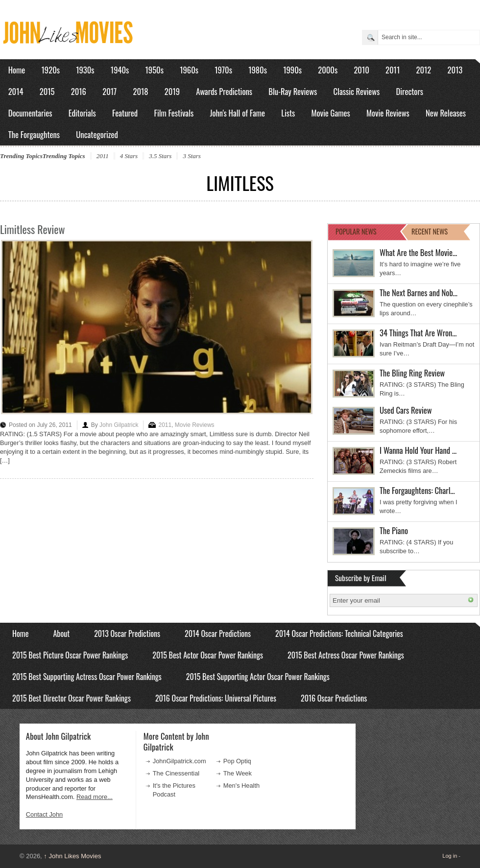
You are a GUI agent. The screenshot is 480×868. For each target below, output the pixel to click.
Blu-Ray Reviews (293, 91)
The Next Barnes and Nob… (419, 293)
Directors (410, 91)
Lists (288, 113)
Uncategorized (97, 134)
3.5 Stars (160, 156)
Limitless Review (33, 229)
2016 (79, 91)
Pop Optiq (237, 761)
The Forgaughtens (34, 134)
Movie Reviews (388, 113)
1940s (120, 70)
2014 (16, 91)
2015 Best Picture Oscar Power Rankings (70, 655)
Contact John (44, 814)
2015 (47, 91)
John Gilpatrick (119, 425)
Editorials (82, 113)
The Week (238, 773)
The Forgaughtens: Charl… (417, 490)
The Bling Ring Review (412, 373)
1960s (189, 70)
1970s (223, 70)
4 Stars (129, 156)
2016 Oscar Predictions (334, 698)
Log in (450, 856)
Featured (125, 113)
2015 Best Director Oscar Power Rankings (72, 698)
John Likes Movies (72, 856)
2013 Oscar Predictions (127, 633)
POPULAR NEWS (356, 231)
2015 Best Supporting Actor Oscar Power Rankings (258, 677)
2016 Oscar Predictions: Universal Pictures (216, 698)
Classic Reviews (357, 91)
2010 (361, 70)
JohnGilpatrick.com (180, 761)
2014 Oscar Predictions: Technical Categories (339, 633)
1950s (155, 70)
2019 (172, 91)
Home (17, 70)
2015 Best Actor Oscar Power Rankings (208, 655)
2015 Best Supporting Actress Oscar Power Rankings (87, 677)
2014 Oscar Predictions (218, 633)
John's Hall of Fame (237, 113)
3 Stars (192, 156)
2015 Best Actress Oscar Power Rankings (346, 655)
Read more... (95, 797)
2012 (423, 70)
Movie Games (331, 113)
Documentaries (30, 113)
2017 (109, 91)
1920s (51, 70)
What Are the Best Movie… (418, 252)
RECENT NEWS (430, 231)
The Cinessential (176, 773)
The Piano (394, 530)
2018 (140, 91)
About (61, 633)
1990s (292, 70)
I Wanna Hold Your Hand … (418, 450)
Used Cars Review (406, 410)
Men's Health (241, 786)
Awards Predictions (224, 91)
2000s (328, 70)
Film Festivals (174, 113)
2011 (393, 70)
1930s (85, 70)
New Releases (446, 113)
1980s (258, 70)
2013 (455, 70)
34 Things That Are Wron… (418, 333)
